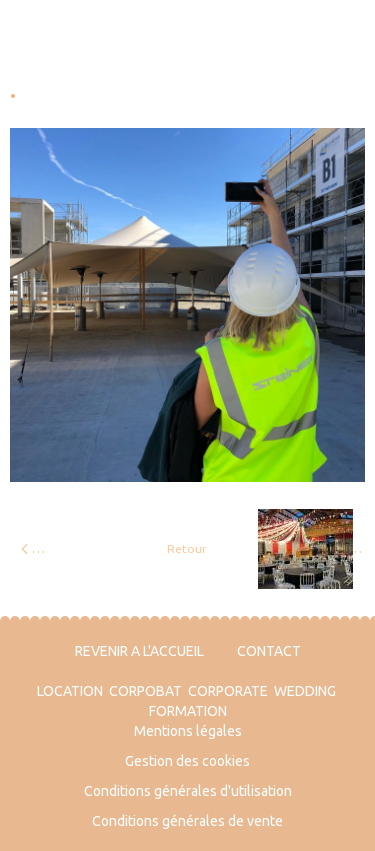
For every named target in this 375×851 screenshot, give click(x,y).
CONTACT (269, 651)
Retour (187, 548)
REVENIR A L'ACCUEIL (139, 651)
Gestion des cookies (187, 761)
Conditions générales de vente (187, 821)
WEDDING (305, 691)
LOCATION (70, 691)
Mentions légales (188, 731)
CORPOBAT (145, 691)
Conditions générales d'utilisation (188, 791)
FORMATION (188, 711)
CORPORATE (228, 691)
